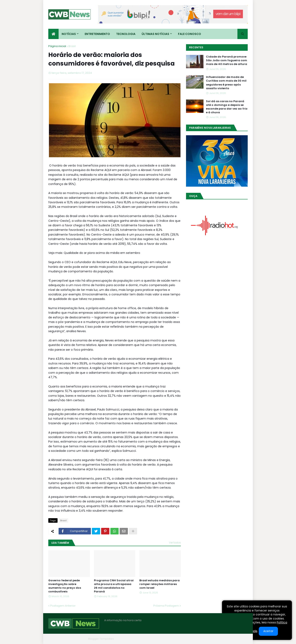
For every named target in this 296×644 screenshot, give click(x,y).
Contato (223, 639)
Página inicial (57, 46)
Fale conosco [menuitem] (190, 34)
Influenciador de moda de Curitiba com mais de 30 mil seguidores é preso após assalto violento (226, 83)
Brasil (72, 46)
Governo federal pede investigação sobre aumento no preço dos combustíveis (65, 586)
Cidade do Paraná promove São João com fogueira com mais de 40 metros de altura (227, 60)
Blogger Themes (75, 639)
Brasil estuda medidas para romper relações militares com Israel (160, 584)
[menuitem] (53, 34)
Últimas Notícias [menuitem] (155, 34)
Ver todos (175, 543)
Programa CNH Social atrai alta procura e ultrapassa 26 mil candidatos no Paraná (114, 586)
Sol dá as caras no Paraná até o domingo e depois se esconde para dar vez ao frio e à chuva (227, 107)
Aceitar (268, 631)
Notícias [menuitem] (69, 34)
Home (186, 639)
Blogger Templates (101, 639)
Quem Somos (203, 639)
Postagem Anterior (63, 606)
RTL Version (240, 639)
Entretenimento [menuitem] (97, 34)
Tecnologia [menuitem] (126, 34)
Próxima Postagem (166, 606)
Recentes (196, 47)
